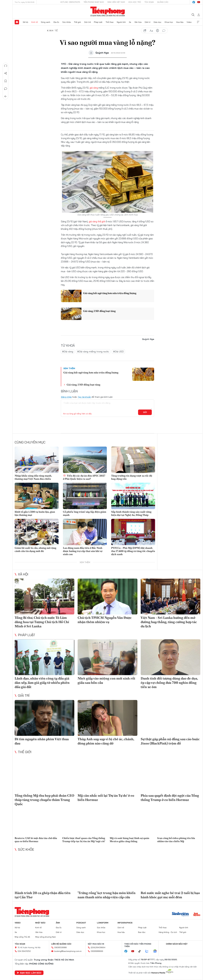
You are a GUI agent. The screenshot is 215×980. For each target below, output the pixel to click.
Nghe (6, 66)
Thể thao (110, 22)
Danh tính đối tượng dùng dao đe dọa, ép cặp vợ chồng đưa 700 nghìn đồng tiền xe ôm (169, 683)
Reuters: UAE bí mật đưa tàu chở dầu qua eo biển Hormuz (36, 840)
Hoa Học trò (135, 2)
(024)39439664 (98, 947)
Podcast (81, 923)
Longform (103, 923)
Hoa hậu (180, 22)
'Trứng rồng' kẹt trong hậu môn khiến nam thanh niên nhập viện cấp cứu (107, 895)
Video (189, 22)
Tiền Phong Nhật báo (94, 2)
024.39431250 (24, 951)
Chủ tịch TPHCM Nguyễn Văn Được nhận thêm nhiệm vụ (105, 620)
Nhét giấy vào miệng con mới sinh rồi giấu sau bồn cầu (106, 680)
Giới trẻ (87, 22)
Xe (130, 22)
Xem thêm (198, 22)
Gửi (145, 412)
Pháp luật (98, 22)
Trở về (6, 96)
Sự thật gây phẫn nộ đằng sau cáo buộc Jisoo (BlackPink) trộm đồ (170, 741)
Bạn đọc (142, 932)
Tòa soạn (149, 2)
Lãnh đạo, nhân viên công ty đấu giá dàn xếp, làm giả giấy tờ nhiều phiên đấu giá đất (42, 683)
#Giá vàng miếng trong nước (93, 352)
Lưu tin (6, 81)
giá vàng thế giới (97, 221)
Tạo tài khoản (84, 397)
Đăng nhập (66, 397)
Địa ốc (56, 22)
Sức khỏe (67, 22)
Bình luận (6, 89)
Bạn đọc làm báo (29, 973)
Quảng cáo (163, 2)
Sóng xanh (46, 22)
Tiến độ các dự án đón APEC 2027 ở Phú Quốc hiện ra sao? (84, 477)
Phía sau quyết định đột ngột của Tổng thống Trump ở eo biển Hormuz (170, 798)
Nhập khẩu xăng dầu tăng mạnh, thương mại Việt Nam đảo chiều (33, 477)
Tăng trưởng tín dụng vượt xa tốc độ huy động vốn (132, 477)
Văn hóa (138, 22)
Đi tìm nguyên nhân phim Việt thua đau (42, 741)
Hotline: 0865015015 (70, 2)
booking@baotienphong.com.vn (68, 951)
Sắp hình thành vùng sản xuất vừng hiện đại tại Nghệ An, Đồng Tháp (131, 513)
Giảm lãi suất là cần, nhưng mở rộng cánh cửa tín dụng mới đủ (35, 549)
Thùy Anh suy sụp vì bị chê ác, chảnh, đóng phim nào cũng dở (106, 741)
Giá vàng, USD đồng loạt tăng (99, 311)
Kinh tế (35, 22)
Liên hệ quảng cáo (61, 944)
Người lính (121, 22)
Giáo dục (157, 22)
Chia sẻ (6, 73)
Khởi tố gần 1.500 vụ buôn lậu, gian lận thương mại (35, 513)
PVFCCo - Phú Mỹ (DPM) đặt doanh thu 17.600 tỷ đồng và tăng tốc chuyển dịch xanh (133, 551)
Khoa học (169, 22)
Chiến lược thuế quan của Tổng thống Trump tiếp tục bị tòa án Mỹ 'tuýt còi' (84, 840)
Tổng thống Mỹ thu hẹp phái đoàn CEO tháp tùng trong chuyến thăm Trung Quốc (44, 800)
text (151, 31)
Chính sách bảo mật (177, 944)
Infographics (125, 923)
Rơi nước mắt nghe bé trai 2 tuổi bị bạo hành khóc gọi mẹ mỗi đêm (170, 895)
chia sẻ (145, 31)
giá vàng (94, 88)
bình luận (164, 31)
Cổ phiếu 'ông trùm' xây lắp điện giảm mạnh (85, 513)
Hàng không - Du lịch (168, 932)
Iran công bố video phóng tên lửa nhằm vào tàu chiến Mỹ (176, 840)
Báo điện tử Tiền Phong (108, 12)
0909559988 (60, 947)
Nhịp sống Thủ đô (22, 937)
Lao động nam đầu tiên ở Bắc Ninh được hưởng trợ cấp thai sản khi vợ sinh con (83, 551)
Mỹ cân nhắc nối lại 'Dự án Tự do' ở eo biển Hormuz (106, 798)
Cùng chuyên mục (30, 442)
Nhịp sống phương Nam (46, 937)
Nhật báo (40, 923)
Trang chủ (17, 22)
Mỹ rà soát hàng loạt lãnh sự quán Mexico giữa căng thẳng (129, 840)
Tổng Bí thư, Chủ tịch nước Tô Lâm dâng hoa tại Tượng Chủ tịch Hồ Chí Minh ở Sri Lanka (42, 622)
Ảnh (58, 923)
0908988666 (97, 951)
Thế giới (77, 22)
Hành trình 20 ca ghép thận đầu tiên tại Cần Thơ (43, 895)
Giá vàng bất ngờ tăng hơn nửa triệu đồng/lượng (110, 293)
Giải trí (148, 22)
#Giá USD (118, 352)
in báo (158, 31)
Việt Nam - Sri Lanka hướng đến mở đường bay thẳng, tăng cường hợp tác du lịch (169, 622)
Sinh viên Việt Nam (116, 2)
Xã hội (25, 22)
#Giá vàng (68, 352)
